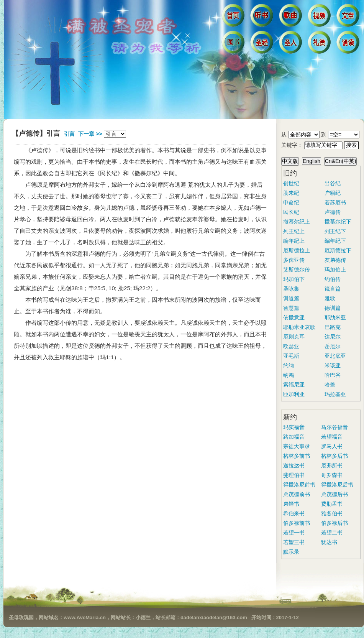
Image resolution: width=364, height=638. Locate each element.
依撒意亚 (294, 317)
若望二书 (332, 533)
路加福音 (294, 437)
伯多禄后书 (334, 523)
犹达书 (329, 542)
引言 (69, 134)
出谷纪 (333, 183)
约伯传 (333, 279)
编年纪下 (335, 241)
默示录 (291, 552)
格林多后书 (334, 456)
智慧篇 (291, 308)
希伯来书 (294, 513)
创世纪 (291, 183)
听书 (263, 17)
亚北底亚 (335, 356)
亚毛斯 (291, 356)
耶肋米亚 (335, 317)
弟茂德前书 (297, 494)
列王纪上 (294, 231)
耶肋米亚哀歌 (299, 327)
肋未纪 (291, 193)
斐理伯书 (294, 475)
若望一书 (294, 533)
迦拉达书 (294, 465)
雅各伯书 (332, 513)
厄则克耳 (294, 337)
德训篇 (333, 308)
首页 (234, 17)
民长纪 (291, 212)
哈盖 (330, 385)
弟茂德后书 (334, 494)
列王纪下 (335, 231)
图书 (234, 44)
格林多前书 (297, 456)
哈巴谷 (333, 375)
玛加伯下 (294, 279)
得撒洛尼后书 (337, 485)
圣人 (291, 44)
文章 (349, 17)
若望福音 (332, 437)
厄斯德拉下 (338, 250)
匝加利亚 (294, 394)
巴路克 (333, 327)
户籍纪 (333, 193)
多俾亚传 (294, 260)
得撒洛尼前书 (299, 485)
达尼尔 (333, 337)
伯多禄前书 (297, 523)
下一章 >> (90, 134)
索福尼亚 (294, 385)
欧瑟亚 (291, 346)
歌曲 (291, 17)
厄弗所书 (332, 465)
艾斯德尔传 (297, 270)
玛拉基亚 (335, 394)
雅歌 (330, 298)
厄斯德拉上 (297, 250)
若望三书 (294, 542)
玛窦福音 (294, 427)
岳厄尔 (333, 346)
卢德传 (333, 212)
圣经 (263, 44)
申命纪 (291, 202)
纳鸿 (289, 375)
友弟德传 (335, 260)
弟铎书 (291, 504)
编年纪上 (294, 241)
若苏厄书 (335, 202)
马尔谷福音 (334, 427)
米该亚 (333, 365)
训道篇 (291, 298)
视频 (320, 17)
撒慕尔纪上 (297, 222)
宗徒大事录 (297, 446)
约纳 (289, 365)
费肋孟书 (332, 504)
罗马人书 (332, 446)
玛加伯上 (335, 270)
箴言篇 (333, 289)
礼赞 (320, 44)
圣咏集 (291, 289)
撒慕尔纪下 (338, 222)
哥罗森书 (332, 475)
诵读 (349, 44)
